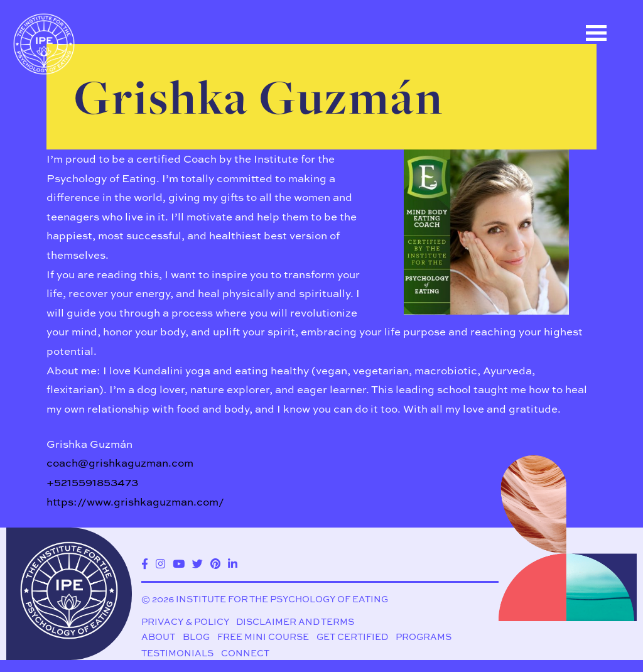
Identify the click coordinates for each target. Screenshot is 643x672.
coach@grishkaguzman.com (120, 463)
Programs (424, 637)
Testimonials (177, 653)
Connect (245, 653)
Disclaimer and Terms (295, 622)
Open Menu (596, 33)
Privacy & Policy (185, 622)
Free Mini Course (263, 637)
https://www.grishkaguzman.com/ (135, 501)
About (158, 637)
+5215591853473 (92, 482)
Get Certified (352, 637)
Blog (196, 637)
